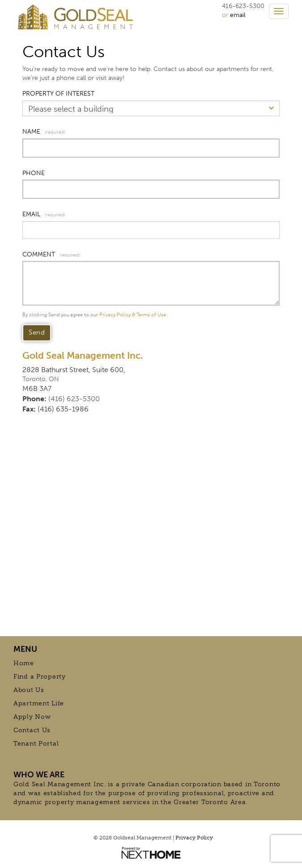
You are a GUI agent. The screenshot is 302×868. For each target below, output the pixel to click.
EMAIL (31, 214)
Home (24, 663)
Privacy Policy (194, 838)
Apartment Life (39, 703)
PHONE (34, 173)
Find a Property (40, 677)
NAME (31, 132)
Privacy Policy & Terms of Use (133, 315)
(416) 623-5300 (74, 399)
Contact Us (32, 730)
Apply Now (32, 717)
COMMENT (39, 254)
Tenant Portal (36, 744)
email (238, 15)
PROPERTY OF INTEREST (58, 94)
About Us (29, 690)
